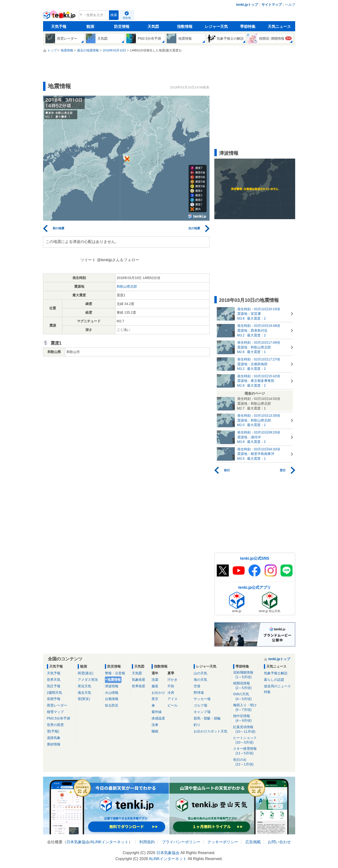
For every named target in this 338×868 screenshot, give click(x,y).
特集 (267, 692)
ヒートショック (247, 740)
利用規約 (147, 842)
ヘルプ (290, 5)
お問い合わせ (279, 842)
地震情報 (114, 680)
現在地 (127, 18)
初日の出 (247, 762)
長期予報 (54, 699)
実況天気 (84, 686)
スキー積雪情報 (247, 751)
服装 (155, 686)
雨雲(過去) (86, 673)
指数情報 (185, 27)
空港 (197, 686)
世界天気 (54, 680)
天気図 (153, 27)
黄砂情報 (54, 744)
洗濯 (155, 680)
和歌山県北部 (127, 286)
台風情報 (112, 699)
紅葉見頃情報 (247, 729)
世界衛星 (139, 686)
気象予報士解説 (276, 673)
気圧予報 (54, 686)
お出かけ (158, 693)
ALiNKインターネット (109, 842)
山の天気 (200, 673)
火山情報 (112, 693)
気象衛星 (139, 680)
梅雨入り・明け (247, 708)
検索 (114, 15)
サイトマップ (272, 5)
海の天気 (200, 680)
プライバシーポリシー (181, 842)
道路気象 (54, 738)
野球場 (199, 693)
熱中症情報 (247, 718)
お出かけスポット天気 (210, 731)
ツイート (88, 260)
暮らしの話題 (274, 680)
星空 (155, 699)
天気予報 (59, 27)
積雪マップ (55, 712)
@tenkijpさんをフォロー (118, 260)
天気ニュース (279, 27)
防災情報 (122, 27)
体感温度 (158, 718)
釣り (197, 725)
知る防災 (112, 705)
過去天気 (84, 693)
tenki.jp (60, 16)
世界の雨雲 (55, 725)
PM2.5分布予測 (58, 718)
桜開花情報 (247, 686)
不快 (171, 686)
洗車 (155, 725)
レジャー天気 (216, 27)
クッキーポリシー (223, 842)
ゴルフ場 (200, 705)
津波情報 (112, 686)
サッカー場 (202, 699)
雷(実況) (84, 699)
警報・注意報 (115, 673)
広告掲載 (253, 842)
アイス (172, 699)
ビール (172, 705)
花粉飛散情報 (247, 675)
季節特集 (248, 27)
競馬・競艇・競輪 (207, 718)
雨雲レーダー (57, 705)
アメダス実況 (88, 680)
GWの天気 (247, 697)
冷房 (171, 693)
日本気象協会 (78, 842)
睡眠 (155, 731)
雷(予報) (53, 731)
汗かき (172, 680)
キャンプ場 (202, 712)
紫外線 (157, 712)
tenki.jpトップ (247, 5)
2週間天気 (55, 693)
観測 (90, 27)
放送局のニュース (277, 686)
